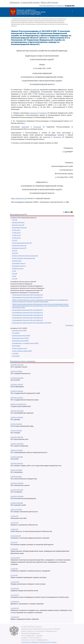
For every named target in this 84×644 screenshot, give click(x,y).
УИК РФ (15, 274)
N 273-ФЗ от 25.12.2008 (17, 411)
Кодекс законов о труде (20, 348)
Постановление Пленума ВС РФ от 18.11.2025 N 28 (27, 318)
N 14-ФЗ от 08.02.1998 (17, 457)
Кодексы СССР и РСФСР (20, 328)
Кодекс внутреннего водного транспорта (25, 256)
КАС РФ (15, 251)
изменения (34, 113)
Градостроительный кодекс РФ (22, 243)
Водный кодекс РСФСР (19, 330)
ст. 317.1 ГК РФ (15, 523)
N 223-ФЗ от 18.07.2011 (17, 463)
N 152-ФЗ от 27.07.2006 (17, 483)
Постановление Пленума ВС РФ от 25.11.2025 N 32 (27, 295)
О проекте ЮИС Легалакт (30, 3)
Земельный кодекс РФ (19, 248)
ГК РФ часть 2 (16, 233)
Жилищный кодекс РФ (19, 245)
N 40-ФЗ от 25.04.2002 (17, 378)
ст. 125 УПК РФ (15, 588)
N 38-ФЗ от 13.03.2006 (17, 417)
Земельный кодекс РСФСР (20, 341)
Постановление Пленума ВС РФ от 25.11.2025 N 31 (27, 297)
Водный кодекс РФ (18, 225)
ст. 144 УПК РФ (15, 582)
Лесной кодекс (17, 261)
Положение (43, 113)
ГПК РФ (15, 240)
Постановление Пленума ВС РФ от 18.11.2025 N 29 (27, 312)
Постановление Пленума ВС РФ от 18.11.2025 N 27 (27, 310)
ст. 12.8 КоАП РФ (15, 558)
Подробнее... (69, 325)
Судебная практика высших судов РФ (24, 282)
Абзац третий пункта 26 (19, 198)
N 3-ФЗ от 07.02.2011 (16, 431)
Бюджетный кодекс (18, 222)
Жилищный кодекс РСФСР (20, 338)
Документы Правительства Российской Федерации (28, 288)
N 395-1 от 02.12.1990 (16, 510)
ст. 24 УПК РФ (15, 595)
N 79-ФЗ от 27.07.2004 (17, 391)
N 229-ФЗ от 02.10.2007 (17, 496)
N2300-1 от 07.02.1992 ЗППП (18, 404)
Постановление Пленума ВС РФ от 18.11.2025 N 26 (27, 315)
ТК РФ (14, 271)
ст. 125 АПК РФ (15, 617)
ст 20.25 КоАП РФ (16, 536)
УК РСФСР (15, 353)
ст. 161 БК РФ (14, 569)
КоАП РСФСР (16, 346)
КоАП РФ (15, 253)
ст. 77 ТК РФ (14, 575)
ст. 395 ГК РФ (14, 529)
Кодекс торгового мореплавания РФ (24, 258)
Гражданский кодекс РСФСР (21, 336)
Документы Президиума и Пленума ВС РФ (25, 293)
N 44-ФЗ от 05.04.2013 (17, 490)
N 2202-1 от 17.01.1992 (16, 470)
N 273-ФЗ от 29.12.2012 (17, 385)
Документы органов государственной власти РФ (27, 290)
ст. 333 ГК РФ (14, 516)
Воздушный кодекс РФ (19, 228)
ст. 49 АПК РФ (15, 608)
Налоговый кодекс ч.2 (19, 266)
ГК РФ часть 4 (16, 238)
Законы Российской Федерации (22, 284)
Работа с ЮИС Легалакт (49, 3)
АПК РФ (15, 220)
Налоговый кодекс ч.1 (19, 263)
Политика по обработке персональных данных (39, 642)
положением (49, 94)
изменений (25, 127)
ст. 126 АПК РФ (15, 602)
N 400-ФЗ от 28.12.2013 (17, 365)
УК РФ (14, 276)
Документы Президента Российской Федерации (27, 286)
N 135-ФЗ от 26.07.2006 (17, 444)
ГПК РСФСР (16, 333)
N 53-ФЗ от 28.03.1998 (17, 503)
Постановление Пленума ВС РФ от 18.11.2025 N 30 (27, 320)
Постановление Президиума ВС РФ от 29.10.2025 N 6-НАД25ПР (32, 323)
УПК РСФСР (16, 356)
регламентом (35, 90)
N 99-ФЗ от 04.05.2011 (17, 450)
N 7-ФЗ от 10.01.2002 (16, 424)
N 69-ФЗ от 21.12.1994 (16, 371)
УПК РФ (15, 279)
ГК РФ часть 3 (16, 235)
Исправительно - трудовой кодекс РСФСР (25, 343)
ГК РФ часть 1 (16, 230)
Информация (15, 3)
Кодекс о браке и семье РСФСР (22, 351)
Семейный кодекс (18, 268)
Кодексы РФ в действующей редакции (24, 218)
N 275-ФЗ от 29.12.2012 (17, 398)
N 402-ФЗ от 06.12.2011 (17, 437)
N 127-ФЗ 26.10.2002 (16, 477)
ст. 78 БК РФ (14, 549)
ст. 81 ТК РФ (14, 542)
